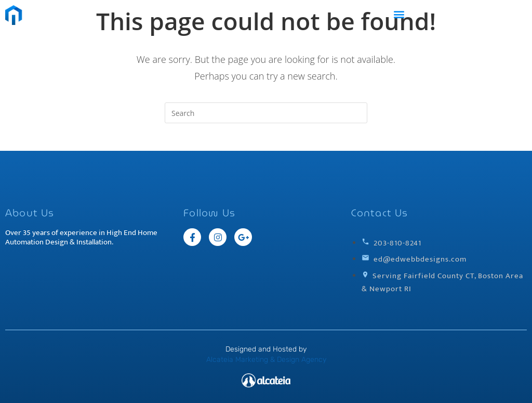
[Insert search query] (266, 113)
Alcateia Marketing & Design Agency (266, 360)
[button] (399, 14)
